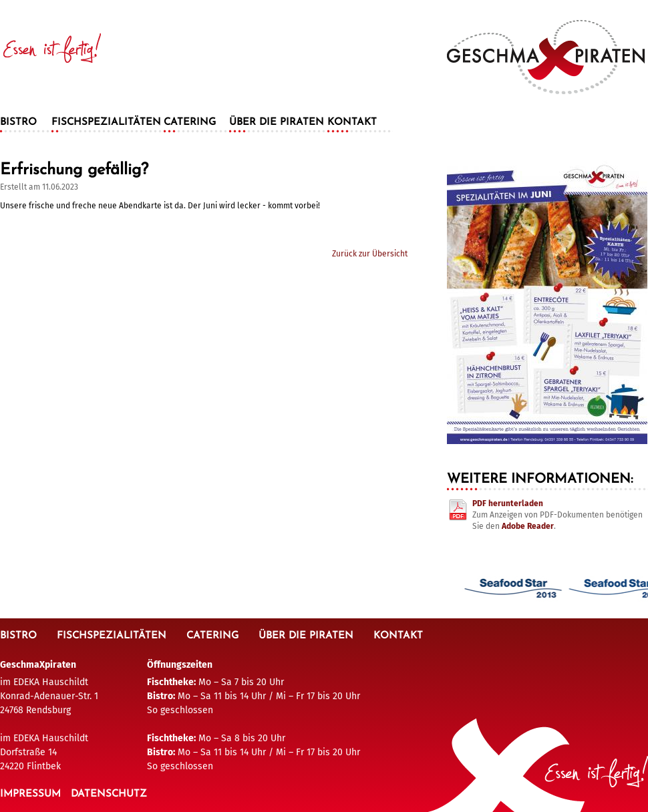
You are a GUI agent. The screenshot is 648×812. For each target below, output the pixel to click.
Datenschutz (109, 794)
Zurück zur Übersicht (370, 254)
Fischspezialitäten (106, 123)
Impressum (30, 794)
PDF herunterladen (508, 503)
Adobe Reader (528, 526)
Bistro (18, 123)
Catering (190, 123)
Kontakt (352, 123)
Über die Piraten (277, 123)
